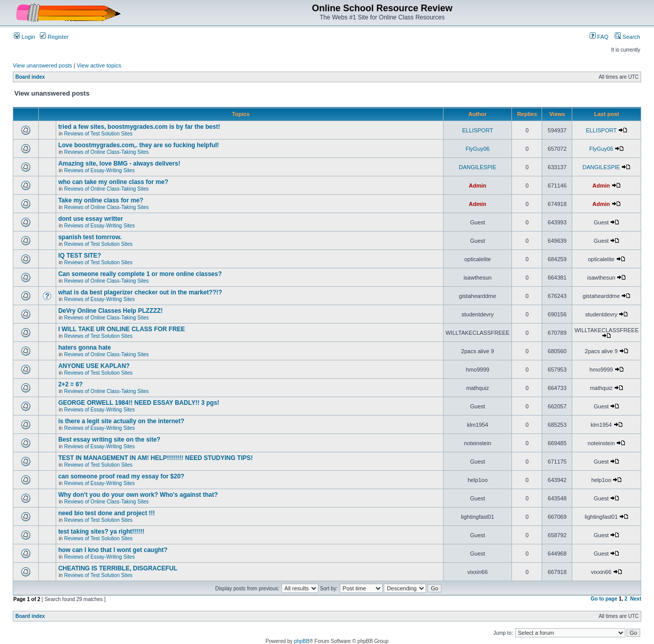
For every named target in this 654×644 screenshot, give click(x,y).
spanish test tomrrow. (90, 237)
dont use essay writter (91, 219)
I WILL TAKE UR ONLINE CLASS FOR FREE (122, 329)
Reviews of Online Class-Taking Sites (106, 152)
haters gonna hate (85, 348)
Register (54, 37)
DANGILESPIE (477, 167)
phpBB (301, 641)
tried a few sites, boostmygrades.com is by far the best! (139, 127)
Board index (30, 77)
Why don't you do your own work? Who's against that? (138, 495)
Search (627, 37)
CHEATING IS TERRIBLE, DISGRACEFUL (118, 568)
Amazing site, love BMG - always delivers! (119, 164)
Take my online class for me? (101, 200)
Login (25, 37)
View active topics (99, 65)
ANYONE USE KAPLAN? (94, 366)
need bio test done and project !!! (107, 513)
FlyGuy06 (477, 149)
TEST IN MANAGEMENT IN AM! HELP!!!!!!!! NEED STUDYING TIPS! (156, 458)
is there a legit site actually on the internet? (121, 421)
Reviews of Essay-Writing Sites (99, 170)
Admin (478, 186)
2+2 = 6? (71, 384)
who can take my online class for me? (113, 182)
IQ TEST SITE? (80, 256)
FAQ (599, 37)
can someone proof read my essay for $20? (121, 476)
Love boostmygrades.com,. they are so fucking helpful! (139, 145)
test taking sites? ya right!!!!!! (101, 532)
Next (636, 599)
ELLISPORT (478, 130)
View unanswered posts (42, 65)
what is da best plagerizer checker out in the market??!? (140, 292)
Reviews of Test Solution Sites (98, 134)
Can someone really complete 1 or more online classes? (140, 274)
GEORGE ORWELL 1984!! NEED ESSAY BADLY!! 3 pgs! (139, 403)
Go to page (604, 599)
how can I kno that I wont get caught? (113, 550)
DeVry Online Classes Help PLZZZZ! (111, 311)
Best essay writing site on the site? (109, 440)
